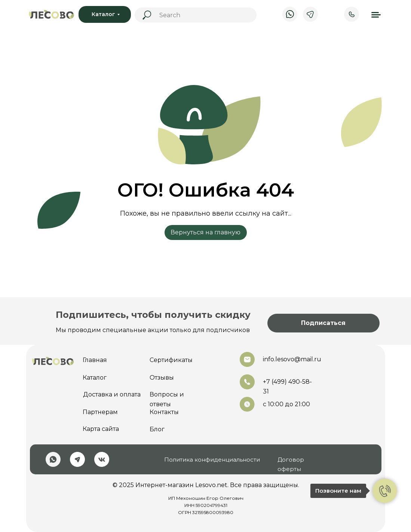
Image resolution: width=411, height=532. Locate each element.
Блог (157, 429)
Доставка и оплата (112, 394)
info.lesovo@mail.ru (292, 359)
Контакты (164, 412)
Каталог (95, 378)
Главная (95, 360)
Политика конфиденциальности (212, 460)
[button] (323, 323)
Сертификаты (171, 360)
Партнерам (100, 412)
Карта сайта (101, 429)
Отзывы (162, 378)
